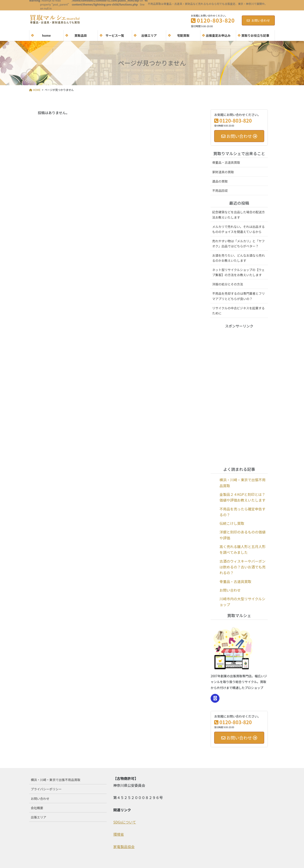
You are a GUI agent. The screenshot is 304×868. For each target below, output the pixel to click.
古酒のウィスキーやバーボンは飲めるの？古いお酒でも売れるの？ (242, 567)
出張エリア (38, 817)
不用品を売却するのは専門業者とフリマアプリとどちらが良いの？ (239, 296)
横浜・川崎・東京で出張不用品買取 (56, 780)
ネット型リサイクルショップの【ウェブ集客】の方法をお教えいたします (238, 272)
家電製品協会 (124, 847)
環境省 (119, 834)
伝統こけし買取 (232, 523)
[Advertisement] (239, 395)
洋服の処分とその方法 (228, 284)
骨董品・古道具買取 (226, 162)
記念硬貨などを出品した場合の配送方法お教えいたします (239, 215)
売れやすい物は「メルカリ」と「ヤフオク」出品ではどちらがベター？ (239, 243)
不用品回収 (220, 191)
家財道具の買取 (223, 172)
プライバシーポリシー (46, 789)
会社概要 (37, 808)
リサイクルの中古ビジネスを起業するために (238, 311)
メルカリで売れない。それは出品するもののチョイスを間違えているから (239, 229)
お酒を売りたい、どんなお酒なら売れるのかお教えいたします (239, 258)
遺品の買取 (220, 181)
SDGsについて (125, 822)
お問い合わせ (258, 20)
